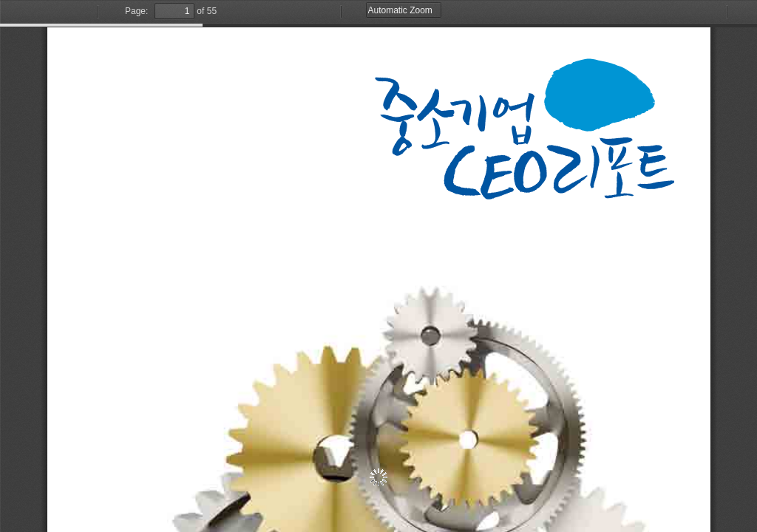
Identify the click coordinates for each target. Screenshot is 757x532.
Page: (136, 11)
